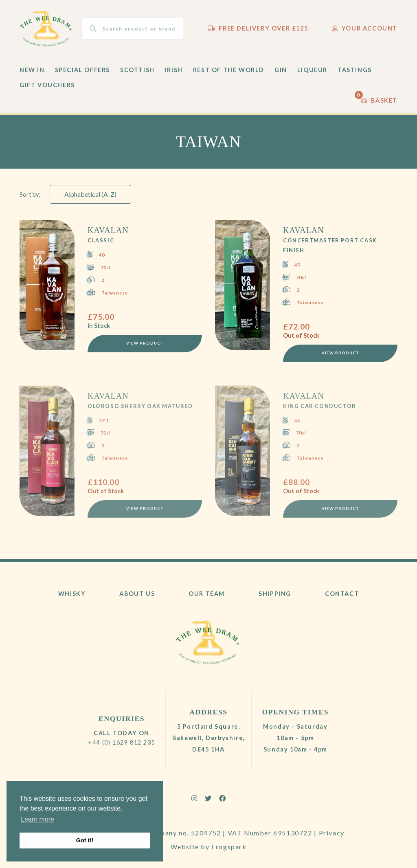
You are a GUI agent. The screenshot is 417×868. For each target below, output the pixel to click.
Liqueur (312, 70)
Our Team (207, 594)
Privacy (332, 833)
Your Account (365, 28)
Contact (342, 594)
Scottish (137, 70)
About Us (137, 594)
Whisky (72, 594)
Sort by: (30, 194)
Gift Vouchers (47, 85)
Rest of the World (229, 70)
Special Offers (82, 70)
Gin (281, 70)
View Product (145, 344)
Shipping (275, 594)
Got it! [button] (85, 840)
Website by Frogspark (209, 847)
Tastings (355, 70)
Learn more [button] (37, 819)
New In (32, 70)
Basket (379, 98)
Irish (174, 70)
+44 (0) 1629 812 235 (122, 742)
